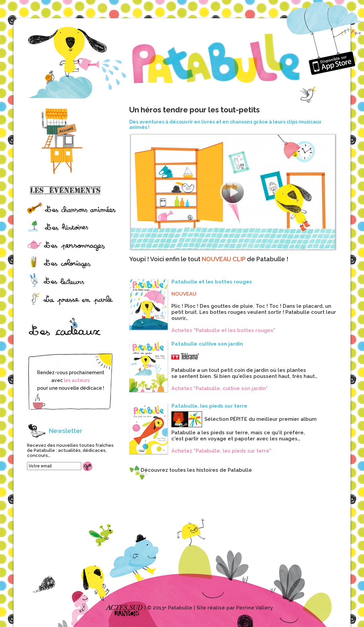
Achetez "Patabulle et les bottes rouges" (223, 330)
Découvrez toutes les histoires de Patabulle (196, 470)
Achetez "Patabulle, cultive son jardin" (220, 388)
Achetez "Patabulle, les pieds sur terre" (221, 451)
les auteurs (77, 380)
